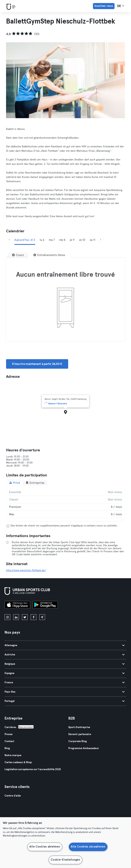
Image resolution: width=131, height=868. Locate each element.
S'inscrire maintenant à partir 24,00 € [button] (37, 364)
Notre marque (13, 755)
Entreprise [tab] (35, 483)
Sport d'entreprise (79, 727)
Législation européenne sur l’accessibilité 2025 (33, 769)
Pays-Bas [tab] (65, 692)
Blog (7, 748)
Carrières (10, 727)
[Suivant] (101, 240)
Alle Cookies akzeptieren (88, 847)
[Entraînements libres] (49, 255)
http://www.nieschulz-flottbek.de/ (26, 570)
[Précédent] (9, 240)
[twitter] (25, 617)
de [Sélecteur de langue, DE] (121, 6)
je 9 (72, 240)
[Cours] (18, 255)
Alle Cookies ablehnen (45, 847)
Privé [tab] (15, 483)
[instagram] (7, 617)
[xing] (42, 617)
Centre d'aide (13, 796)
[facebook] (34, 617)
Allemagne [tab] (65, 645)
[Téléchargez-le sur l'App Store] (17, 605)
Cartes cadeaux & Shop (18, 762)
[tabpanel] (65, 503)
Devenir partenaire (80, 734)
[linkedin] (16, 617)
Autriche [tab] (65, 655)
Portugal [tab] (65, 701)
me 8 (62, 240)
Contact (9, 741)
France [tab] (65, 683)
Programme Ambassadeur (84, 748)
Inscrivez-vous (104, 6)
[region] (65, 843)
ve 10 (82, 240)
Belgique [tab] (65, 664)
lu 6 (42, 240)
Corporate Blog (78, 741)
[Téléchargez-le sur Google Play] (45, 605)
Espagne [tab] (65, 673)
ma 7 (52, 240)
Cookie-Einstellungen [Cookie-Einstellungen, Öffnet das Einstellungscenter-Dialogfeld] (65, 860)
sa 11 (92, 240)
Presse (9, 734)
